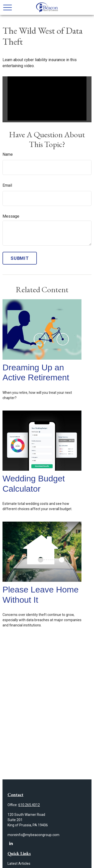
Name (8, 154)
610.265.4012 (29, 805)
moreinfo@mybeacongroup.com (33, 835)
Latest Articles (19, 864)
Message (11, 216)
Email (7, 185)
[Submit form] (20, 258)
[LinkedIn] (11, 843)
